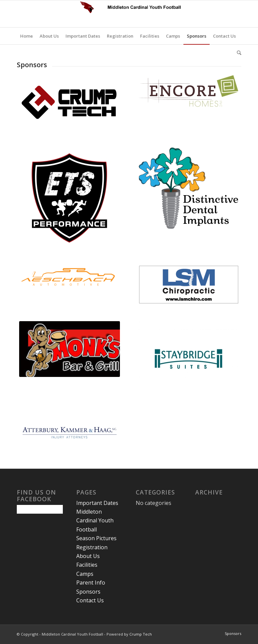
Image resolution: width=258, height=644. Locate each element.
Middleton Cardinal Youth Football (95, 521)
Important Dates (97, 503)
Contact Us (90, 600)
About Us (88, 556)
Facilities (87, 565)
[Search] (237, 53)
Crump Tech (141, 634)
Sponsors (88, 592)
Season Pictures (96, 538)
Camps (85, 574)
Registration (92, 547)
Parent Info (91, 583)
